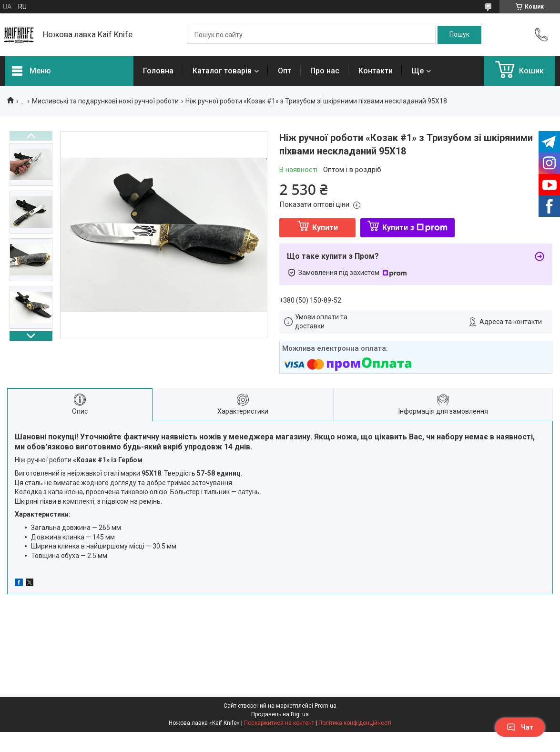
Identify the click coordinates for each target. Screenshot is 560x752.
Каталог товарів (222, 71)
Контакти (376, 71)
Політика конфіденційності (355, 723)
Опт (285, 71)
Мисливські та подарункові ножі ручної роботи (105, 101)
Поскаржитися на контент (279, 723)
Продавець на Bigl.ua (280, 714)
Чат (520, 727)
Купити (325, 228)
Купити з (415, 228)
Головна (158, 71)
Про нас (325, 71)
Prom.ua (326, 706)
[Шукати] (459, 35)
